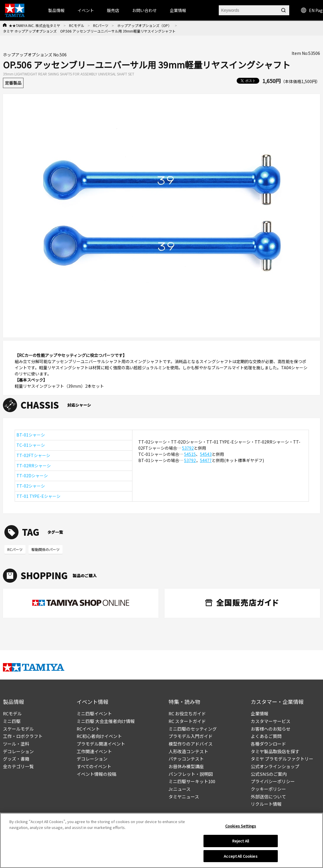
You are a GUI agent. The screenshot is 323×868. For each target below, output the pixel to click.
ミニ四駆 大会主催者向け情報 (106, 721)
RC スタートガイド (187, 721)
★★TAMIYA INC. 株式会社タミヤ (35, 25)
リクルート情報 (266, 804)
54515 (190, 454)
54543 (206, 454)
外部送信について (268, 797)
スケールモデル (18, 729)
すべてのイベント (94, 766)
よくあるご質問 (266, 736)
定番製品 (13, 83)
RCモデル (77, 25)
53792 (188, 448)
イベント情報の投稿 (96, 774)
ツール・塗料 (16, 744)
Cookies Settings (241, 829)
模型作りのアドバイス (191, 744)
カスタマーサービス (271, 721)
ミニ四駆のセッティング (193, 729)
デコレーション (18, 751)
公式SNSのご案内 (269, 774)
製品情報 (56, 10)
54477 (206, 460)
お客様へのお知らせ (271, 729)
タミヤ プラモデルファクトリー (282, 759)
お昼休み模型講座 (186, 766)
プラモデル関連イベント (101, 744)
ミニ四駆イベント (94, 713)
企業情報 (260, 713)
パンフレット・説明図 (191, 774)
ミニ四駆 (12, 721)
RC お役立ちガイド (187, 713)
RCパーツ (101, 25)
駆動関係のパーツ (46, 549)
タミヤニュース (184, 797)
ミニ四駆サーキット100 (192, 781)
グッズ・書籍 (16, 759)
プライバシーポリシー (273, 781)
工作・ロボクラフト (23, 736)
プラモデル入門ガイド (191, 736)
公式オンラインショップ (275, 766)
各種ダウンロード (268, 744)
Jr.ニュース (180, 789)
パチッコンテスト (186, 759)
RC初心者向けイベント (99, 736)
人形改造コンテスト (188, 751)
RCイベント (88, 729)
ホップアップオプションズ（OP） (144, 25)
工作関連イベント (94, 751)
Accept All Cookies (240, 859)
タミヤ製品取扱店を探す (275, 751)
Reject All (241, 843)
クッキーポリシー (268, 789)
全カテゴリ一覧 (18, 766)
